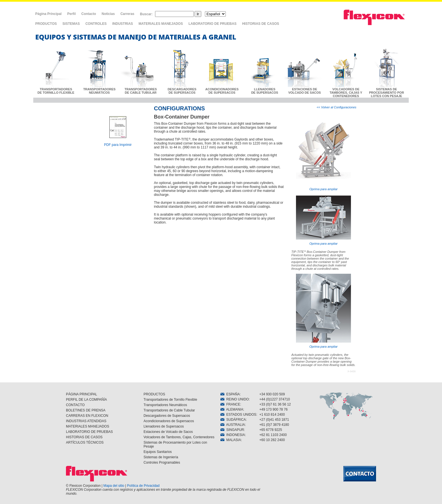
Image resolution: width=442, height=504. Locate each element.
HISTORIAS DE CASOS (261, 24)
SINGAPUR (232, 430)
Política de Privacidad (143, 486)
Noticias (108, 14)
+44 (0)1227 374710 (275, 399)
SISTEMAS (71, 24)
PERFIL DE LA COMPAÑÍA (86, 400)
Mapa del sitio (114, 486)
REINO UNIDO (235, 399)
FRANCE (230, 404)
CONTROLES (96, 24)
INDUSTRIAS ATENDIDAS (86, 421)
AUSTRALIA (233, 425)
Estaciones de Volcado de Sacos (168, 432)
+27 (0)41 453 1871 (274, 420)
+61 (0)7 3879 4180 (274, 425)
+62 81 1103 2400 (273, 435)
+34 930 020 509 (272, 394)
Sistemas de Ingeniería (161, 457)
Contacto (89, 14)
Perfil (71, 14)
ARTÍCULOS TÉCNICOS (85, 442)
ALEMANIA (232, 409)
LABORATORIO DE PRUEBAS (213, 24)
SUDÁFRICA (233, 420)
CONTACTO (75, 405)
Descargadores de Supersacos (167, 416)
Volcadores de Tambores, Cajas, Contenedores (179, 437)
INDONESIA (233, 435)
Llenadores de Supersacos (164, 426)
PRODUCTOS (46, 24)
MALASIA (231, 440)
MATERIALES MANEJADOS (161, 24)
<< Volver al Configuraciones (336, 107)
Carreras (127, 14)
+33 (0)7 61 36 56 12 (275, 404)
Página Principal (48, 14)
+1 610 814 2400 (272, 415)
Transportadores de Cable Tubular (169, 410)
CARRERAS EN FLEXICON (87, 416)
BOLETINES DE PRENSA (86, 410)
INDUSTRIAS (122, 24)
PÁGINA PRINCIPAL (81, 394)
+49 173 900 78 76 (273, 409)
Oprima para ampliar (323, 154)
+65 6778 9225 (271, 430)
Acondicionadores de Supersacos (169, 421)
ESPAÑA (230, 394)
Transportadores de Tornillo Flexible (170, 400)
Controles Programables (162, 463)
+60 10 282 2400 (272, 440)
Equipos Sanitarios (158, 452)
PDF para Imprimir (118, 145)
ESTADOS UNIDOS (238, 415)
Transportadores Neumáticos (165, 405)
